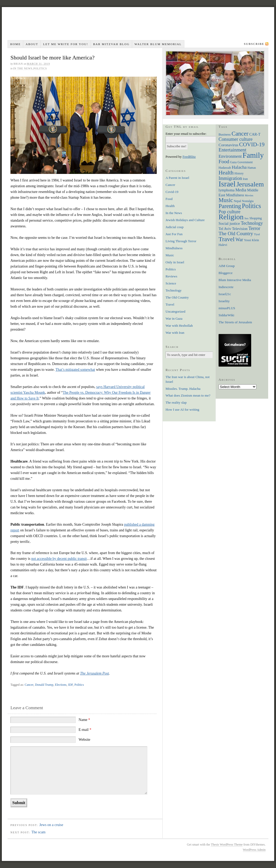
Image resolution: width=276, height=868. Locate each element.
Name (84, 720)
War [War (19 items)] (239, 240)
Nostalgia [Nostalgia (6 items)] (248, 201)
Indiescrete (226, 287)
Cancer (29, 685)
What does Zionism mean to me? (188, 395)
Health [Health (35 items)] (226, 173)
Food (169, 199)
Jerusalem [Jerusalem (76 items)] (250, 184)
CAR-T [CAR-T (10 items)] (255, 134)
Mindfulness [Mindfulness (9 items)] (235, 195)
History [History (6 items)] (239, 174)
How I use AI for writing (182, 409)
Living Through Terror (181, 241)
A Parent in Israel (177, 178)
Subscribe (254, 44)
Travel (170, 304)
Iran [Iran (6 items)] (245, 179)
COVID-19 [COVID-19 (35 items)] (252, 144)
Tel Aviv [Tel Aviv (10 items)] (225, 229)
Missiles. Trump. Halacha (183, 389)
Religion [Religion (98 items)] (231, 217)
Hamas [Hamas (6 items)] (252, 168)
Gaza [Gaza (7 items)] (233, 162)
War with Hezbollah (179, 326)
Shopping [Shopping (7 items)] (256, 218)
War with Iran (175, 333)
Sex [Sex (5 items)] (246, 218)
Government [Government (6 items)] (245, 162)
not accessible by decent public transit (59, 559)
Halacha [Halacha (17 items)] (239, 167)
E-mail (85, 730)
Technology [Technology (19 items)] (252, 223)
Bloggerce (225, 273)
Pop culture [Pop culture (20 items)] (230, 212)
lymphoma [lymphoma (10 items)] (227, 190)
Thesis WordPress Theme (227, 845)
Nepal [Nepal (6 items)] (237, 201)
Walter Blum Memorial (158, 44)
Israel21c (225, 294)
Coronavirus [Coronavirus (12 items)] (228, 145)
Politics (40, 68)
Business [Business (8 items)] (225, 134)
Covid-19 (172, 192)
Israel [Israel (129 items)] (227, 184)
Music (170, 255)
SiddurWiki (226, 315)
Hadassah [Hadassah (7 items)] (225, 168)
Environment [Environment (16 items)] (230, 156)
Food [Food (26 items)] (224, 161)
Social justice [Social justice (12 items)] (229, 223)
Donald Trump (44, 685)
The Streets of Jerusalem (235, 322)
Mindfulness (174, 248)
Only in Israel (175, 262)
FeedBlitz (189, 157)
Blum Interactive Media (235, 280)
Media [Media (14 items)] (241, 190)
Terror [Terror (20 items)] (254, 228)
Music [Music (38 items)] (226, 200)
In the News (23, 68)
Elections (61, 685)
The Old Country (177, 297)
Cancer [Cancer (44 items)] (240, 134)
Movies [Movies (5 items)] (249, 195)
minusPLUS (227, 308)
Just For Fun (174, 234)
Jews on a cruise (51, 825)
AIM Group (227, 266)
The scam (38, 832)
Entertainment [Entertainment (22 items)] (232, 150)
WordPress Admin (254, 850)
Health (170, 206)
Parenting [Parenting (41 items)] (230, 206)
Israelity (224, 301)
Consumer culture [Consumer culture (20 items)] (236, 139)
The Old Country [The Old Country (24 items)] (236, 233)
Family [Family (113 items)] (253, 155)
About (32, 44)
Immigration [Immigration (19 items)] (230, 178)
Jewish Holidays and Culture (185, 220)
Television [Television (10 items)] (240, 229)
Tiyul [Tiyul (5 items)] (257, 234)
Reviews (171, 276)
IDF (71, 685)
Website (84, 740)
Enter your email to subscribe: (186, 134)
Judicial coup (175, 227)
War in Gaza (174, 318)
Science (171, 283)
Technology (174, 290)
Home (15, 44)
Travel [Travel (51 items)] (227, 239)
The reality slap (176, 402)
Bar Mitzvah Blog (111, 44)
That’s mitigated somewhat (75, 370)
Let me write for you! (66, 44)
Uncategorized (175, 311)
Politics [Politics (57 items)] (251, 206)
